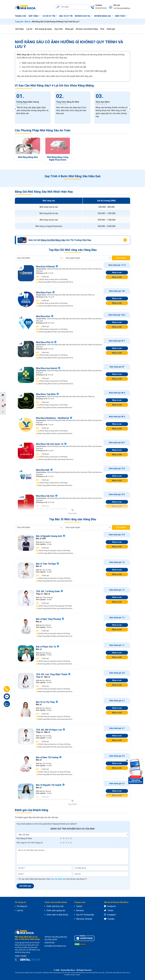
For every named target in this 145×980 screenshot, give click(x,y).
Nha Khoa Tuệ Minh (46, 394)
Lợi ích (29, 29)
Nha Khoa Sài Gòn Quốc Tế (50, 444)
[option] (33, 108)
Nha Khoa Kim (43, 316)
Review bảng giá (103, 16)
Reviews (80, 910)
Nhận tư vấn (117, 272)
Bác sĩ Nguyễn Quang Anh (49, 536)
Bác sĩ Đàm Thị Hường (47, 757)
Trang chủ (21, 16)
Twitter (109, 910)
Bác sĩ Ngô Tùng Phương (48, 619)
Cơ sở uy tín (49, 16)
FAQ (102, 29)
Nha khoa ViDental (45, 267)
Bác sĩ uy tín (66, 16)
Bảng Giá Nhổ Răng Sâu (53, 240)
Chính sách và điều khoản (57, 915)
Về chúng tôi (22, 906)
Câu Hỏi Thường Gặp (85, 915)
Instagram (110, 915)
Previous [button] (15, 109)
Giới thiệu (34, 16)
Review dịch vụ (83, 16)
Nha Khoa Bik (43, 470)
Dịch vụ (28, 22)
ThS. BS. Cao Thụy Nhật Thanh (52, 674)
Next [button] (130, 109)
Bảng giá (69, 29)
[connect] (119, 7)
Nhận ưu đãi (117, 277)
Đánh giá (111, 29)
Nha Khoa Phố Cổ (45, 342)
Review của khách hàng (87, 29)
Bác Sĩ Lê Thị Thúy (45, 702)
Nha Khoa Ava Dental (47, 368)
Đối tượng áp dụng (43, 29)
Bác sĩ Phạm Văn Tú (46, 647)
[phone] (99, 7)
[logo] (26, 7)
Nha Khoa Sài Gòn (45, 496)
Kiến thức (120, 16)
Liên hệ (20, 910)
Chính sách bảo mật (55, 906)
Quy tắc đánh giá (58, 879)
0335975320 (84, 938)
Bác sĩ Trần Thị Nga (46, 564)
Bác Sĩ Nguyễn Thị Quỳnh (49, 785)
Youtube (109, 919)
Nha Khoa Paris (44, 292)
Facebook (110, 906)
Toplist (79, 906)
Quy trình (58, 29)
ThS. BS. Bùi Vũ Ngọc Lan (49, 730)
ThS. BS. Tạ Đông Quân (48, 591)
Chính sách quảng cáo (56, 910)
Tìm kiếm (121, 258)
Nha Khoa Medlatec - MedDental (52, 418)
